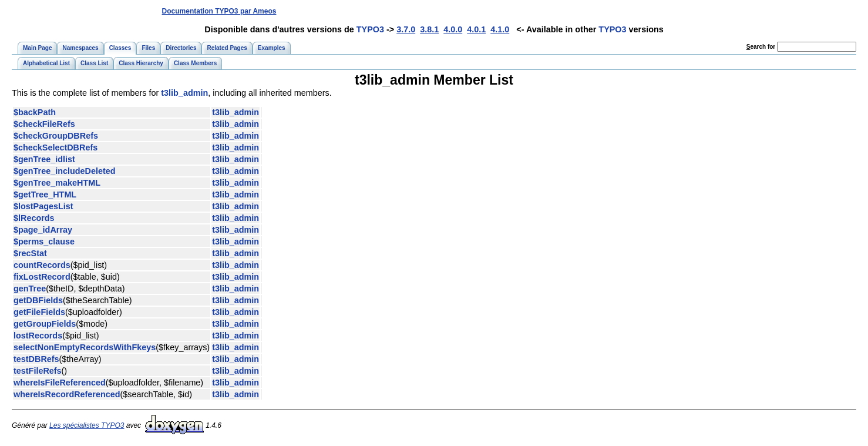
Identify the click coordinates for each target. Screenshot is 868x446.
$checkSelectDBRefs (55, 147)
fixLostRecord (42, 277)
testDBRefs (36, 359)
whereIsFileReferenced (60, 383)
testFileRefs (38, 371)
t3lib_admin (184, 93)
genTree (30, 289)
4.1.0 (500, 29)
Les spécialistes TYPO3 (87, 425)
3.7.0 (406, 29)
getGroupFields (45, 324)
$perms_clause (44, 242)
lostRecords (38, 336)
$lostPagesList (43, 206)
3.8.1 (429, 29)
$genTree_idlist (44, 159)
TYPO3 (370, 29)
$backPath (35, 112)
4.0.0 (453, 29)
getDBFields (38, 300)
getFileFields (39, 312)
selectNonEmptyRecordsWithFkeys (85, 347)
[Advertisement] (641, 11)
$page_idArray (43, 230)
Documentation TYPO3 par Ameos (219, 11)
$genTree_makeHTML (57, 183)
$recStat (30, 253)
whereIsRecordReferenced (67, 394)
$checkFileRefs (44, 124)
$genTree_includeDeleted (65, 171)
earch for (761, 47)
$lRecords (34, 218)
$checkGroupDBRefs (56, 136)
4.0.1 (476, 29)
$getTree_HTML (45, 195)
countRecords (42, 265)
